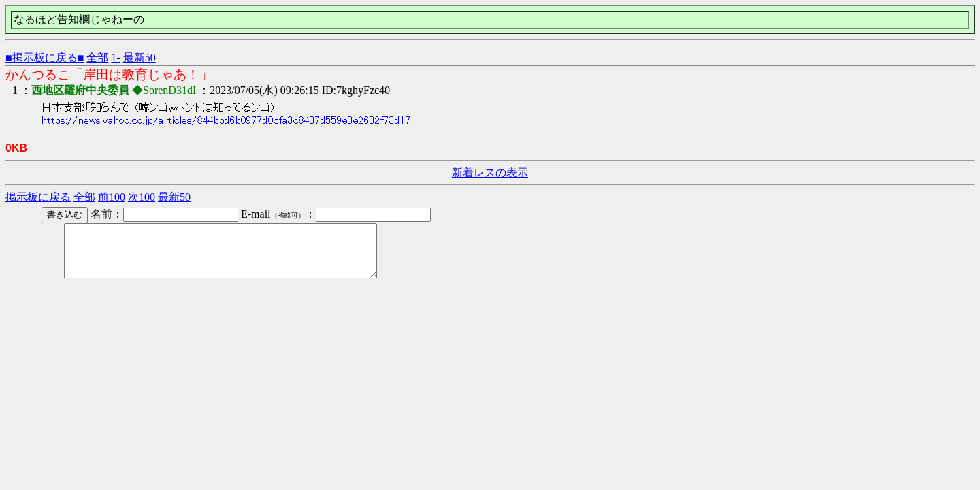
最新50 (140, 58)
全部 (97, 58)
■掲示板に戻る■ (45, 58)
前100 (112, 197)
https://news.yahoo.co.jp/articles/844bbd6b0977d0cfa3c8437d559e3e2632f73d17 (226, 120)
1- (115, 58)
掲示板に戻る (38, 197)
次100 (142, 197)
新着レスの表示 (490, 173)
